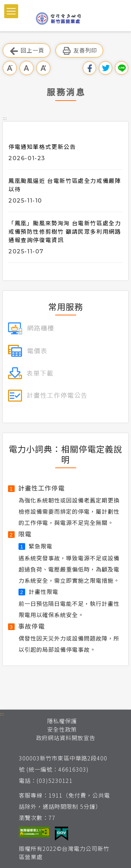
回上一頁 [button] (27, 51)
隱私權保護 (62, 721)
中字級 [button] (27, 68)
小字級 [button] (10, 68)
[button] (11, 11)
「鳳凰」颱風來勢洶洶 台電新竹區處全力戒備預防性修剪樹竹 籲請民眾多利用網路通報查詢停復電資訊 (65, 231)
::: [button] (5, 118)
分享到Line (122, 68)
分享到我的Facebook (89, 68)
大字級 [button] (43, 68)
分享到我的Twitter (105, 68)
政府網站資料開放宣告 (66, 738)
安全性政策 (62, 729)
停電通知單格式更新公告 (42, 146)
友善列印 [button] (79, 51)
